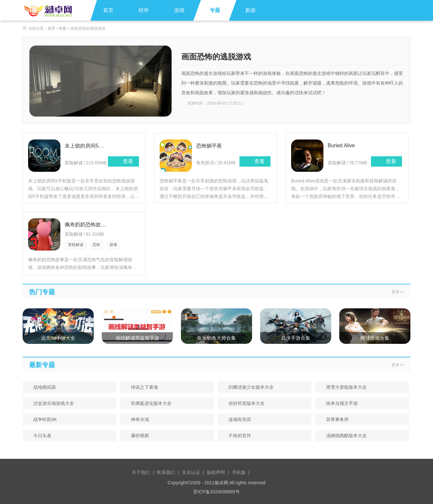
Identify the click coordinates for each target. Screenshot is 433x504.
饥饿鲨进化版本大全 (149, 403)
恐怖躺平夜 (209, 146)
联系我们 (166, 472)
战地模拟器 (42, 387)
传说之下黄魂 (142, 387)
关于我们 (141, 472)
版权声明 (216, 472)
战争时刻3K (43, 419)
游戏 (179, 10)
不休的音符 (238, 436)
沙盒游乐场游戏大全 (52, 403)
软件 (144, 10)
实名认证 (191, 472)
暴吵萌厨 (138, 436)
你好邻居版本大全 (244, 403)
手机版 (239, 472)
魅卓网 (221, 483)
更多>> (398, 292)
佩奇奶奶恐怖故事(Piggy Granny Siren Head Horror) (86, 225)
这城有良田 (238, 419)
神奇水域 (138, 419)
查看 (123, 161)
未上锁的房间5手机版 (86, 146)
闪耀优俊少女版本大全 (249, 387)
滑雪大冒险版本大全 (344, 387)
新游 (250, 10)
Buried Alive (341, 145)
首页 (108, 10)
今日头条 (40, 436)
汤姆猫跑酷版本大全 (344, 436)
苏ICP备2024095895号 (216, 492)
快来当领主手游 (340, 403)
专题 (215, 10)
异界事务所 (335, 419)
